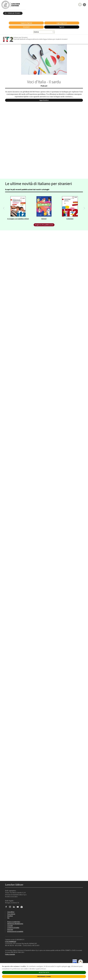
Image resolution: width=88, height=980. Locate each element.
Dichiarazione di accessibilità (15, 929)
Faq (8, 915)
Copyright (10, 923)
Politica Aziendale (10, 952)
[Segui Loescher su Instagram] (11, 905)
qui (69, 966)
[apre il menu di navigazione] (84, 4)
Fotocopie (10, 927)
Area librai (10, 913)
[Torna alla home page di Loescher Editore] (11, 5)
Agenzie (62, 24)
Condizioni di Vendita (13, 925)
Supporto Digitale (26, 20)
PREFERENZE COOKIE (44, 976)
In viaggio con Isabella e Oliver (18, 216)
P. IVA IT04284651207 (11, 939)
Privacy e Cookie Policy (14, 919)
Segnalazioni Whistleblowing (15, 921)
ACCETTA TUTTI (44, 972)
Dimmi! (44, 216)
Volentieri (70, 216)
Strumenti (26, 24)
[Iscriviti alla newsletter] (22, 905)
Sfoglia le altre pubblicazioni (44, 222)
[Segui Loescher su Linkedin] (15, 905)
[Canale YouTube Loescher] (19, 905)
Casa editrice (11, 909)
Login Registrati (62, 20)
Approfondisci (44, 98)
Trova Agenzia (11, 911)
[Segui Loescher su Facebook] (7, 905)
